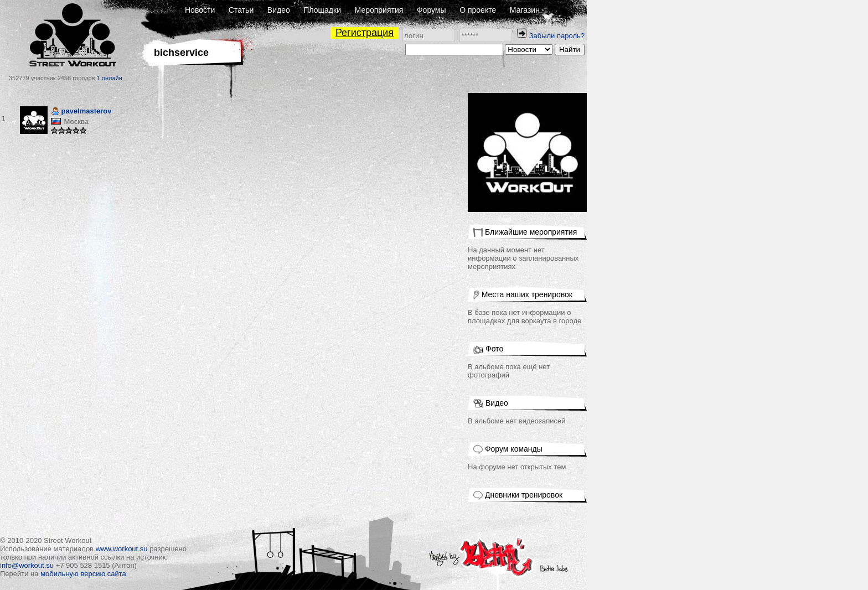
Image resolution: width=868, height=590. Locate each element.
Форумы (432, 10)
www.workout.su (122, 549)
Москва (76, 121)
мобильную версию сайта (83, 574)
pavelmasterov (81, 112)
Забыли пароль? (557, 36)
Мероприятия (379, 10)
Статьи (241, 10)
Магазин (525, 10)
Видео (279, 10)
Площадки (322, 10)
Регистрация (365, 33)
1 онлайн (110, 78)
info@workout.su (27, 565)
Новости (200, 10)
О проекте (478, 10)
